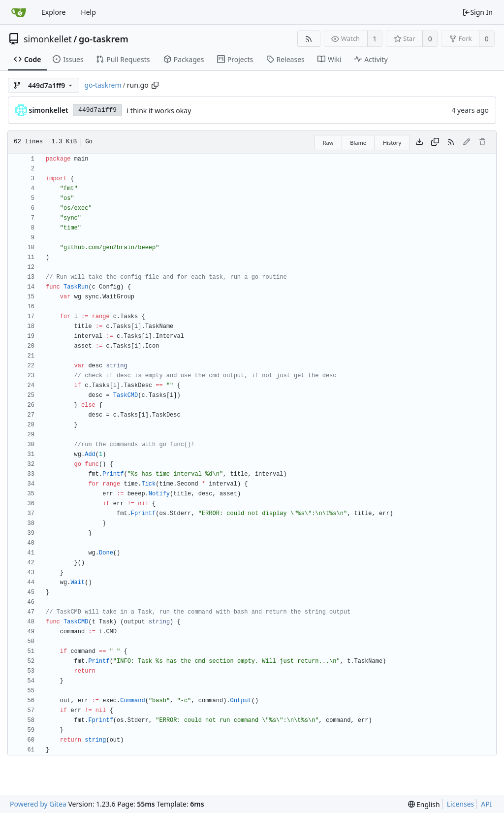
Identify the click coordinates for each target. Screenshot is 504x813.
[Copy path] (155, 85)
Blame (358, 143)
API (486, 804)
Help (88, 12)
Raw (328, 143)
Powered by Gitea (38, 804)
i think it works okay (159, 111)
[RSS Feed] (309, 39)
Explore (53, 12)
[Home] (19, 12)
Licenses (461, 804)
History (392, 143)
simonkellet (48, 39)
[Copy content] (435, 142)
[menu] (424, 804)
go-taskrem (104, 39)
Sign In (477, 12)
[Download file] (419, 142)
